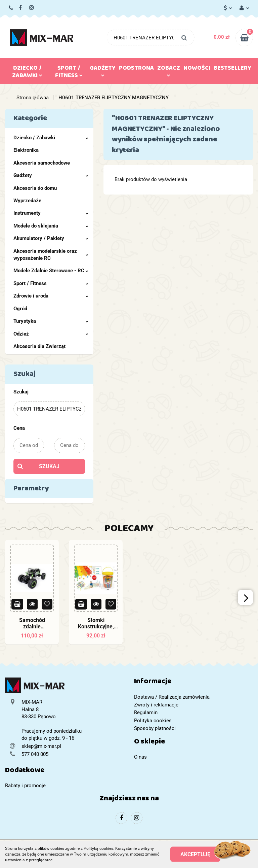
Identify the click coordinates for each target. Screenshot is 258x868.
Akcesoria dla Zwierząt (39, 346)
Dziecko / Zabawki (27, 73)
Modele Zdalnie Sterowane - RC (51, 271)
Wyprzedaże (27, 201)
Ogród (20, 309)
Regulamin (146, 713)
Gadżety (103, 70)
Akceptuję (195, 854)
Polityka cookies (153, 721)
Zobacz (169, 70)
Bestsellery (232, 69)
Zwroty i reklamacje (156, 705)
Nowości (197, 69)
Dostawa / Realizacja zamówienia (172, 697)
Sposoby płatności (155, 728)
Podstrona (136, 69)
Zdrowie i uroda (51, 296)
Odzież (51, 334)
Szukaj (49, 466)
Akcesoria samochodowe (42, 163)
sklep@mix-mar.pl (41, 746)
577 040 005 (11, 8)
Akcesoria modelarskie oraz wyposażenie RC (51, 255)
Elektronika (26, 150)
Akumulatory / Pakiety (51, 238)
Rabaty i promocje (25, 786)
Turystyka (51, 321)
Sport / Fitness (69, 73)
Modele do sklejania (51, 226)
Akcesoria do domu (35, 188)
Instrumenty (51, 213)
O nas (140, 757)
